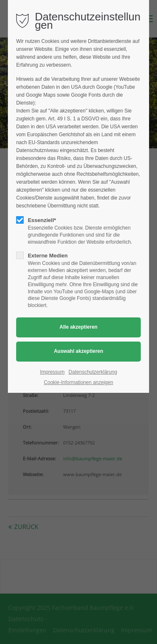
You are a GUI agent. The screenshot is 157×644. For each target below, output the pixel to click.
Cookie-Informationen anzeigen (79, 382)
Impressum (52, 372)
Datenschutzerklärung (93, 372)
